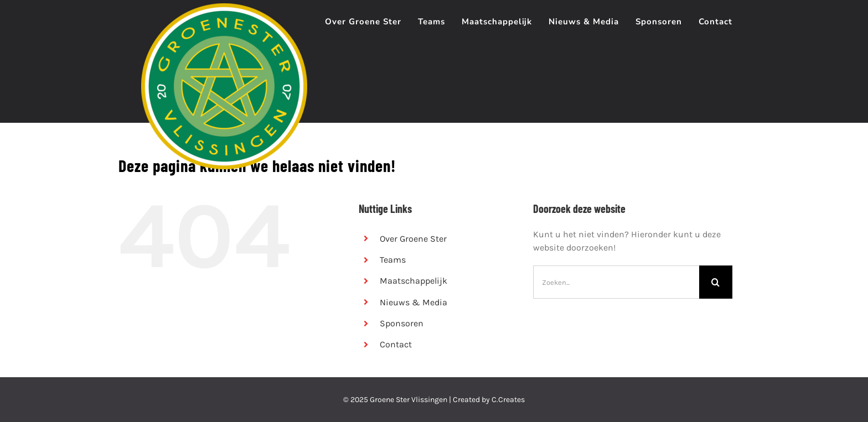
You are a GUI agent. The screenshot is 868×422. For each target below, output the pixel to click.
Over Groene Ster (413, 239)
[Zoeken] (716, 282)
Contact (396, 344)
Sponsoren (402, 323)
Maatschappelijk (414, 281)
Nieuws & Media (414, 302)
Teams (393, 260)
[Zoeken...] (616, 282)
